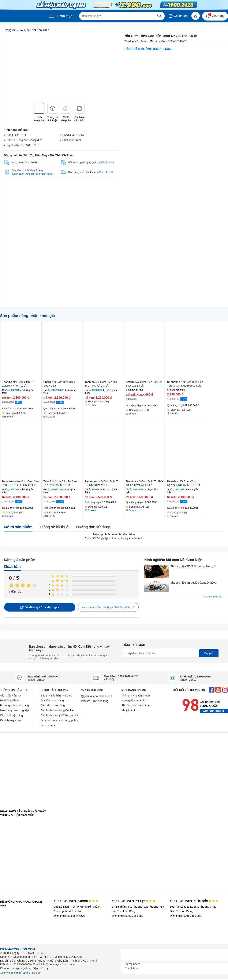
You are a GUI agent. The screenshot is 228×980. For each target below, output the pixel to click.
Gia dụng (24, 30)
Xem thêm (48, 725)
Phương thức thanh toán (136, 705)
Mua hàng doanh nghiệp (15, 710)
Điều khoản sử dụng (53, 705)
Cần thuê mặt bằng (12, 715)
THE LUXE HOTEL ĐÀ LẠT (133, 901)
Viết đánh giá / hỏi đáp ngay (40, 607)
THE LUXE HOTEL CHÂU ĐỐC (194, 901)
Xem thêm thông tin (214, 711)
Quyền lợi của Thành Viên (97, 696)
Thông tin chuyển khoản (136, 696)
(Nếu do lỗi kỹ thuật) (103, 162)
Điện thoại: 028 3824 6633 (70, 916)
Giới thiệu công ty (11, 696)
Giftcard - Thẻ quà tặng (95, 701)
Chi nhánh (178, 16)
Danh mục (65, 16)
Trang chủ (11, 30)
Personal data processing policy (59, 720)
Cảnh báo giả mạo (11, 720)
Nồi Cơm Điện (40, 30)
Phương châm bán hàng (15, 705)
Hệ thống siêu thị (10, 700)
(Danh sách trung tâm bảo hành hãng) (32, 174)
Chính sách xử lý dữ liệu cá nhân (60, 715)
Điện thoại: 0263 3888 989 (127, 916)
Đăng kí (209, 653)
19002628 (14, 390)
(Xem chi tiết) (106, 172)
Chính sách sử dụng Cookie (57, 710)
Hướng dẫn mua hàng (135, 700)
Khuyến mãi (129, 710)
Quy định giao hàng (52, 700)
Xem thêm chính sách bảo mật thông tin (20, 973)
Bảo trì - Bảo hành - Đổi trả (57, 696)
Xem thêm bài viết (214, 597)
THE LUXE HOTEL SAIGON (76, 901)
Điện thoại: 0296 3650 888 (186, 916)
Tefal (144, 41)
